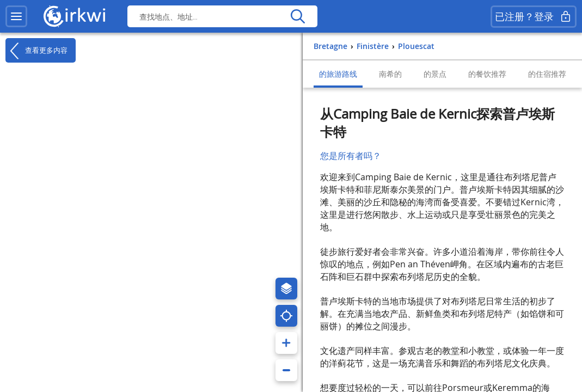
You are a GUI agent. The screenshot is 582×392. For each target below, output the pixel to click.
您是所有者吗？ (351, 156)
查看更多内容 (36, 51)
